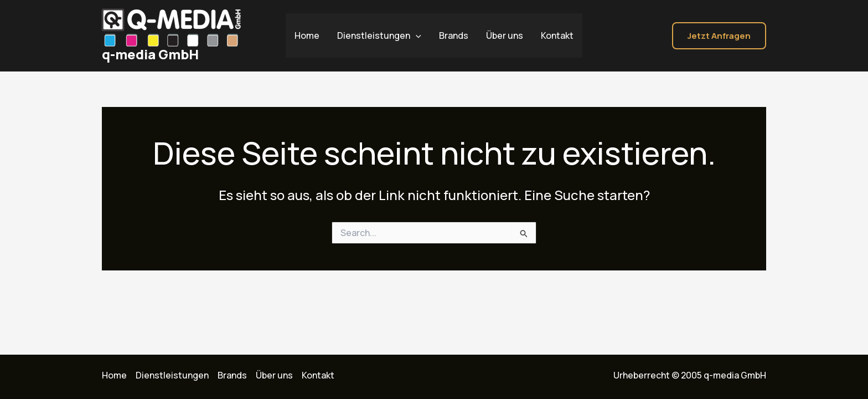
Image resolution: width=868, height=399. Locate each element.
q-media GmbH (150, 54)
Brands (454, 35)
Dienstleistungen (379, 35)
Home (307, 35)
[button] (719, 36)
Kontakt (557, 35)
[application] (416, 35)
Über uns (505, 35)
